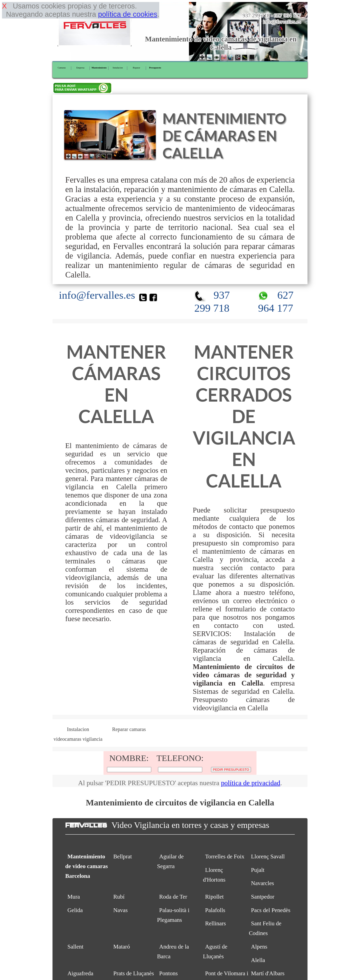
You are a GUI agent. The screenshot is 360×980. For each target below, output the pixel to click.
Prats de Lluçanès (133, 973)
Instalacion (118, 68)
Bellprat (122, 856)
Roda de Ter (173, 897)
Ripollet (214, 897)
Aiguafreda (80, 973)
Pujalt (258, 870)
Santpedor (263, 897)
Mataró (122, 947)
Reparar (136, 68)
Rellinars (215, 923)
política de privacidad (251, 783)
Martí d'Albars (268, 973)
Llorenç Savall (268, 856)
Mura (74, 897)
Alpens (259, 947)
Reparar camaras (129, 729)
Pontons (168, 973)
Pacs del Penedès (271, 910)
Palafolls (215, 910)
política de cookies (128, 14)
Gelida (75, 910)
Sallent (75, 947)
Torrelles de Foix (225, 856)
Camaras (62, 68)
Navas (120, 910)
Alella (258, 960)
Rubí (119, 897)
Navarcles (262, 883)
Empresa (80, 68)
